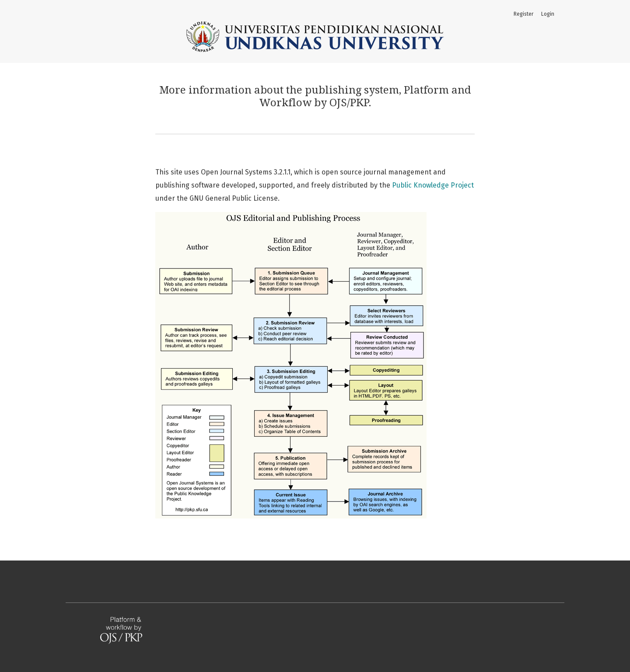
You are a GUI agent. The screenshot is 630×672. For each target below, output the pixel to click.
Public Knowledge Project (433, 185)
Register (523, 14)
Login (548, 14)
